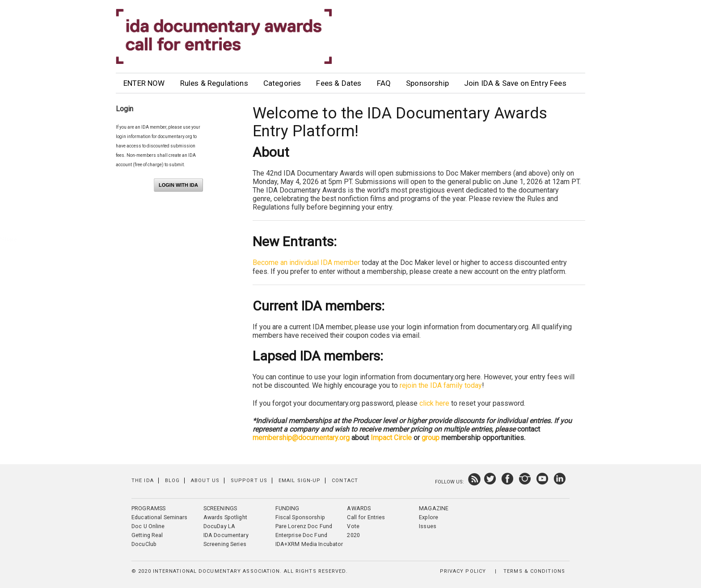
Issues (428, 526)
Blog (172, 481)
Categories (282, 83)
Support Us (249, 481)
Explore (429, 517)
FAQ (384, 83)
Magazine (434, 508)
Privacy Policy (463, 571)
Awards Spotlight (225, 517)
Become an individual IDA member (306, 262)
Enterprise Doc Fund (301, 535)
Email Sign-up (300, 481)
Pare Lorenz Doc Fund (304, 526)
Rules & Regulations (214, 83)
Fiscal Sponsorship (300, 517)
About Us (205, 481)
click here (434, 403)
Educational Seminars (160, 517)
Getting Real (147, 535)
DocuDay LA (219, 526)
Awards (359, 508)
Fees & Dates (339, 83)
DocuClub (144, 544)
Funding (287, 508)
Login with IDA (178, 185)
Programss (148, 508)
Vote (353, 526)
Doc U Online (148, 526)
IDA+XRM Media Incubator (309, 544)
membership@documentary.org (301, 438)
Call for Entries (366, 517)
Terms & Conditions (534, 571)
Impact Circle (391, 438)
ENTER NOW (144, 83)
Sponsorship (427, 83)
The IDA (143, 481)
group (431, 438)
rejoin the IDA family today (441, 385)
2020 (353, 535)
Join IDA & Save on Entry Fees (515, 83)
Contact (345, 481)
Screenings (220, 508)
